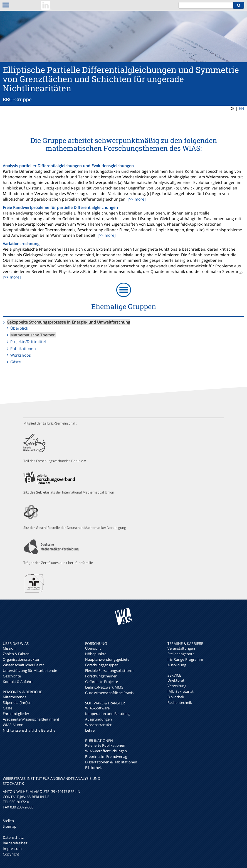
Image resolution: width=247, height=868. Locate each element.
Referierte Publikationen (105, 745)
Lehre (90, 730)
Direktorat (176, 680)
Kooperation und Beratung (107, 714)
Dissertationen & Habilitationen (111, 762)
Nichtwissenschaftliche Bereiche (29, 730)
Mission (9, 648)
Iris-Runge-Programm (185, 659)
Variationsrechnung (21, 244)
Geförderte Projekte (102, 682)
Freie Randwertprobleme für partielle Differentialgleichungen (60, 207)
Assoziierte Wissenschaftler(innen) (31, 719)
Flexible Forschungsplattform (109, 670)
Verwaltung (177, 686)
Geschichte (12, 676)
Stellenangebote (181, 654)
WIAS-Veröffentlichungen (106, 751)
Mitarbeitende (15, 697)
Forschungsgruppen (102, 665)
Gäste (16, 362)
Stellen (8, 821)
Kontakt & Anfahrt (18, 682)
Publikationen (23, 348)
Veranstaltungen (181, 648)
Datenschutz (13, 837)
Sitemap (10, 826)
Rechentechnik (180, 702)
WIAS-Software (97, 708)
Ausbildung (177, 665)
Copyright (11, 854)
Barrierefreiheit (15, 843)
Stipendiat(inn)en (17, 702)
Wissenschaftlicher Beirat (23, 665)
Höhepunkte (96, 654)
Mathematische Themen (33, 335)
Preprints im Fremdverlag (106, 756)
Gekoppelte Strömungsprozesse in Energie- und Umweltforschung (68, 322)
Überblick (19, 328)
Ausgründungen (98, 719)
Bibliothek (93, 768)
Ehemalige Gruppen (124, 306)
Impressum (12, 849)
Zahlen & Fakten (16, 654)
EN (242, 108)
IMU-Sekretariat (181, 691)
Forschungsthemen (101, 676)
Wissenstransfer (98, 725)
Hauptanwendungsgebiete (107, 659)
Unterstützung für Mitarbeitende (30, 670)
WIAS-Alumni (13, 725)
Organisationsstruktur (21, 659)
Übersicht (93, 648)
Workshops (21, 355)
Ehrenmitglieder (16, 714)
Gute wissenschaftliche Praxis (109, 693)
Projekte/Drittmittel (28, 341)
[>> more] (136, 199)
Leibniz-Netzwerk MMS (104, 687)
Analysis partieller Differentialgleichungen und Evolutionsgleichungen (68, 166)
